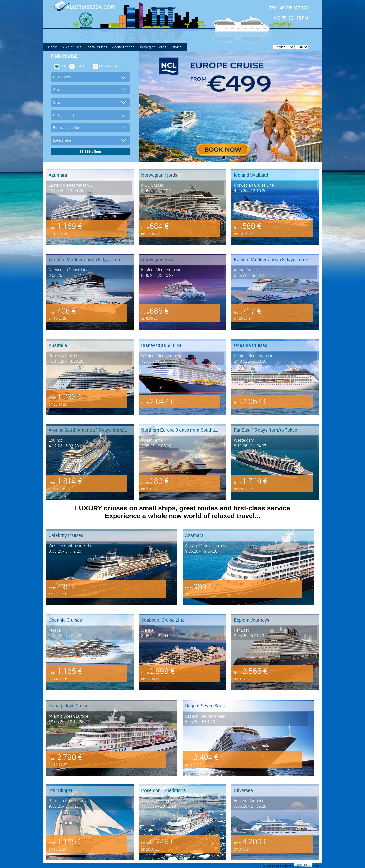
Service (176, 47)
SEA (63, 66)
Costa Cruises (96, 47)
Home (53, 47)
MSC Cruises (71, 47)
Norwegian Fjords (152, 47)
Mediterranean (123, 47)
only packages (111, 66)
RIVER (80, 66)
